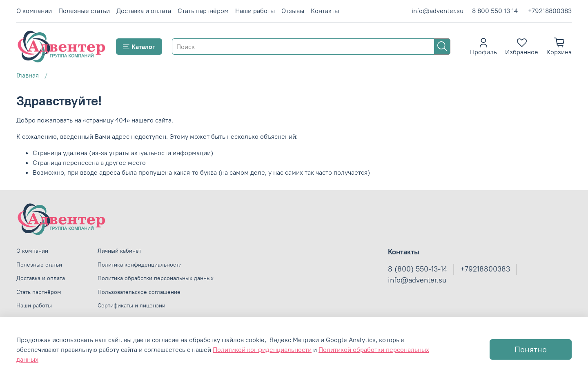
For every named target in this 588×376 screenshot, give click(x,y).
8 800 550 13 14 (495, 11)
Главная (28, 75)
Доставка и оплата (144, 11)
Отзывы (293, 11)
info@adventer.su (438, 11)
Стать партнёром (203, 11)
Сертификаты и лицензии (131, 305)
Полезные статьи (84, 11)
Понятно (531, 349)
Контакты (325, 11)
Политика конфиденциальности (140, 265)
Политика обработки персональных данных (156, 278)
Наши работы (255, 11)
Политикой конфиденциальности (262, 349)
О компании (34, 11)
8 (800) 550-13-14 (418, 269)
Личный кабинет (119, 251)
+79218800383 (550, 11)
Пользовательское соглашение (139, 292)
